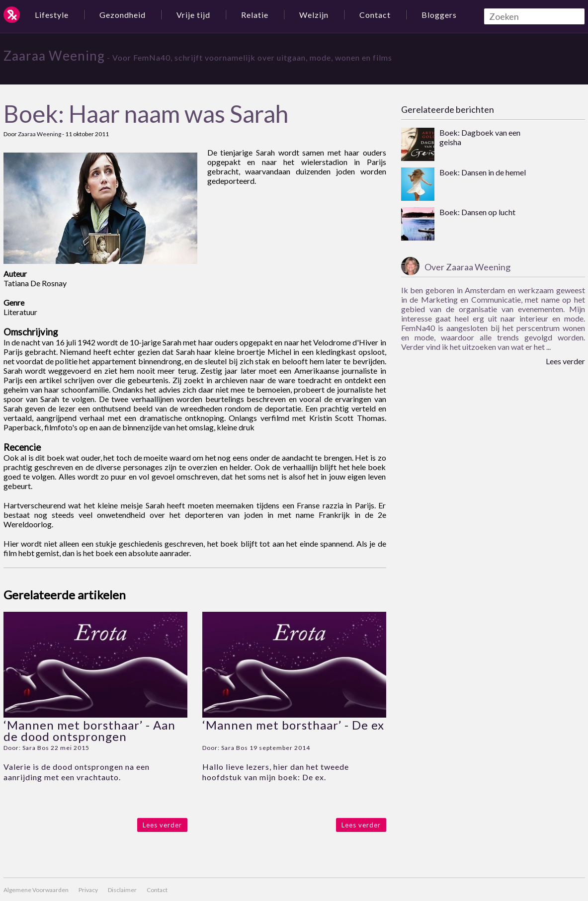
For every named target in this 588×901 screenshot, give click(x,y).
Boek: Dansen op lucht (477, 212)
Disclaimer (122, 890)
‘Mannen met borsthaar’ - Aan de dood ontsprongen (89, 731)
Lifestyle (52, 15)
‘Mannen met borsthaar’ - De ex (293, 725)
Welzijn (314, 15)
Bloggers (439, 15)
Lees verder (162, 825)
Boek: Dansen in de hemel (483, 172)
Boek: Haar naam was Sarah (146, 114)
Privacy (88, 890)
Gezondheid (123, 15)
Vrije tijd (193, 15)
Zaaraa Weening (54, 56)
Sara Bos (36, 748)
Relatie (255, 15)
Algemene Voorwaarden (36, 890)
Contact (375, 15)
